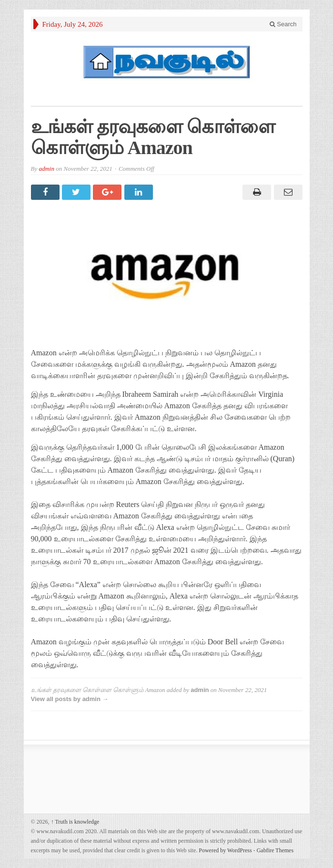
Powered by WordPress (225, 850)
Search (283, 24)
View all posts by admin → (70, 699)
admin (46, 169)
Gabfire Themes (275, 850)
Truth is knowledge (75, 822)
